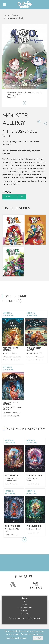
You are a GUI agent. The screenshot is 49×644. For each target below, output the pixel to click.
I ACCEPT (38, 638)
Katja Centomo (20, 141)
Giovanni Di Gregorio (11, 360)
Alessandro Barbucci (20, 151)
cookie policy (21, 638)
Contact (24, 601)
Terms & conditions (25, 608)
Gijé (6, 484)
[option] (13, 584)
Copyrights (24, 614)
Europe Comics (24, 5)
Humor (17, 95)
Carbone (14, 484)
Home (6, 15)
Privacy (24, 604)
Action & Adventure (23, 93)
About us (24, 598)
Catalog (15, 15)
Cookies (24, 611)
